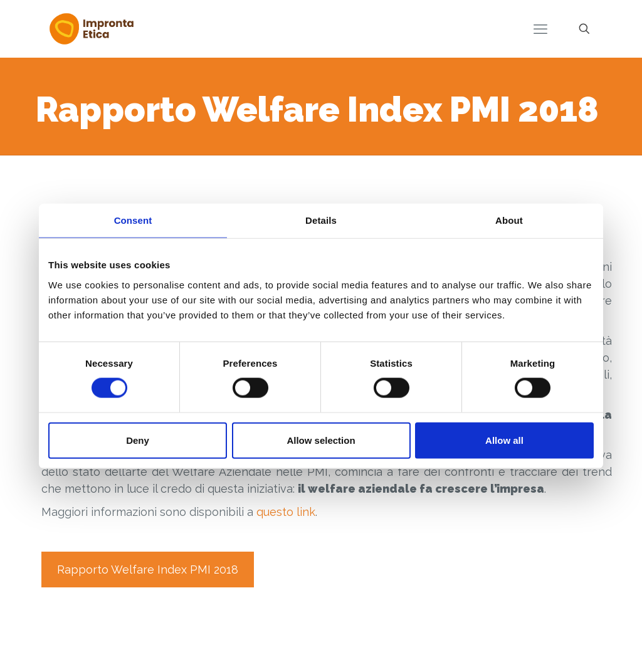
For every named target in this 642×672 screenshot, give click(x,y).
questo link (286, 512)
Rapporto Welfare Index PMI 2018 (148, 570)
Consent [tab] (133, 220)
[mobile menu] (540, 29)
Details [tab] (321, 220)
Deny (138, 440)
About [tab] (509, 220)
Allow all (504, 440)
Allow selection (321, 440)
